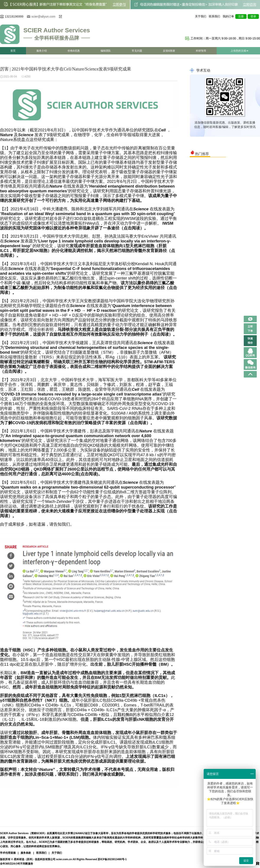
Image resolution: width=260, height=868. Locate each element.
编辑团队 (106, 51)
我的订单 (228, 16)
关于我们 (201, 16)
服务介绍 (42, 51)
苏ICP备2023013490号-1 (112, 859)
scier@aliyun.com (43, 16)
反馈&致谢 (169, 51)
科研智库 (201, 51)
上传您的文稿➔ (239, 51)
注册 (241, 16)
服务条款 (26, 853)
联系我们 (214, 16)
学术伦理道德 (8, 853)
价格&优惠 (74, 51)
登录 (253, 16)
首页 (13, 51)
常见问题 (137, 51)
